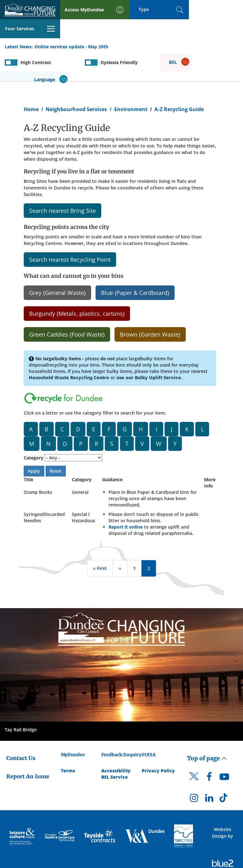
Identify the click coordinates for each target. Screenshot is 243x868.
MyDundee (73, 726)
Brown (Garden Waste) (150, 306)
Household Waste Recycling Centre (69, 349)
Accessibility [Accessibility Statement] (116, 742)
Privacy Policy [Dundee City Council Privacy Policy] (158, 742)
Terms (68, 742)
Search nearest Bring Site (62, 183)
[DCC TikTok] (224, 771)
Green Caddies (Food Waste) (67, 306)
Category (34, 429)
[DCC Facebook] (209, 750)
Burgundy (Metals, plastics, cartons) (77, 285)
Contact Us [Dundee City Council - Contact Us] (21, 730)
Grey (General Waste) (57, 265)
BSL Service (115, 748)
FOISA (149, 726)
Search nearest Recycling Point (70, 231)
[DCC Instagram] (194, 771)
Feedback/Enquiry (121, 726)
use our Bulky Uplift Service (149, 349)
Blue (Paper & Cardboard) (135, 265)
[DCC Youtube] (224, 750)
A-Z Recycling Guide (179, 81)
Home (31, 81)
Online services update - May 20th (72, 28)
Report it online (126, 498)
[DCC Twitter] (194, 754)
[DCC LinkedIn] (209, 771)
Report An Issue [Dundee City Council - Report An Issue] (28, 748)
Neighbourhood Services (76, 81)
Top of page (207, 730)
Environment (131, 81)
